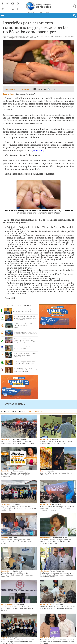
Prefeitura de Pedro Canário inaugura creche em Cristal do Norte (24, 326)
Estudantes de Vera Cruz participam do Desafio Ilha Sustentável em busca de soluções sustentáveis (56, 542)
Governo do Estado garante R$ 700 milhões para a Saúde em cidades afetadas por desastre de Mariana (57, 508)
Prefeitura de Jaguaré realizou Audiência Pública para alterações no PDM (56, 442)
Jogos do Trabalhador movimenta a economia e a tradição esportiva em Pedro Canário (18, 608)
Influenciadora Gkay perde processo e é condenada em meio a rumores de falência (26, 370)
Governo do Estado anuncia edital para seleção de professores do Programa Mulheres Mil (16, 475)
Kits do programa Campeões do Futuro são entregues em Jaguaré (26, 333)
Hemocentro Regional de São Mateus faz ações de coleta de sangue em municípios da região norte (19, 508)
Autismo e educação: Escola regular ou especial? (23, 348)
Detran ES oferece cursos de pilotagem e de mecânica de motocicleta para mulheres (58, 607)
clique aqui (38, 151)
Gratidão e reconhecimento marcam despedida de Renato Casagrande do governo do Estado (26, 340)
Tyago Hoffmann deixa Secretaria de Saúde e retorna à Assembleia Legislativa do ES (25, 318)
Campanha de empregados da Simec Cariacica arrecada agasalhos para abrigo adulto (17, 542)
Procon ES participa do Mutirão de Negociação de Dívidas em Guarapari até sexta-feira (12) (17, 575)
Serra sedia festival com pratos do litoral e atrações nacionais (56, 474)
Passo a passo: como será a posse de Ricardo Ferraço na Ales (25, 311)
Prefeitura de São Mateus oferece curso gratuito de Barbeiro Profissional (25, 355)
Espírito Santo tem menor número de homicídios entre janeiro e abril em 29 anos (18, 442)
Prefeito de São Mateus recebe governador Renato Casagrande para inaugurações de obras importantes (57, 575)
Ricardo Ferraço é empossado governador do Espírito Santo (24, 362)
